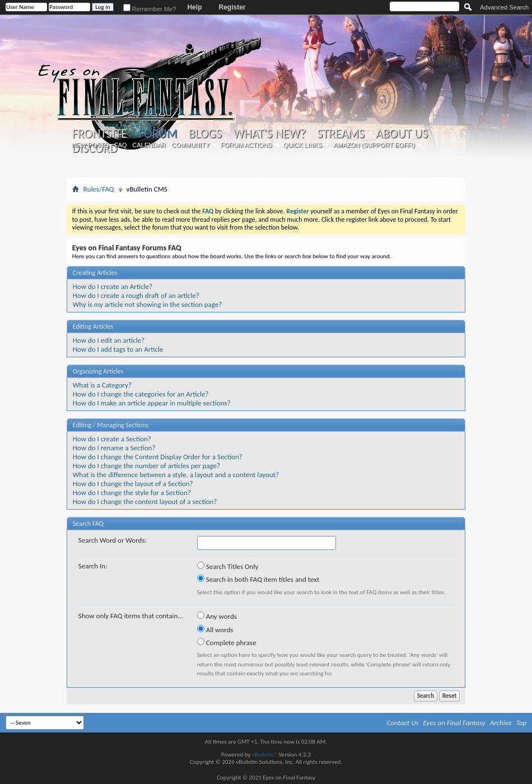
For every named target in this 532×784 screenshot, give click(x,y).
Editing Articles (93, 326)
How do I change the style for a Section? (132, 493)
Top (522, 723)
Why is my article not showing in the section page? (148, 304)
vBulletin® (265, 755)
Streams (341, 134)
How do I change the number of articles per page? (146, 466)
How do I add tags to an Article (118, 349)
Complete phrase (227, 642)
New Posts (90, 145)
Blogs (205, 134)
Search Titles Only (228, 566)
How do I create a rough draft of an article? (136, 295)
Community (190, 145)
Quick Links (303, 145)
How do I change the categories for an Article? (141, 394)
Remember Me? (150, 9)
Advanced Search (504, 7)
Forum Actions (246, 145)
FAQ (120, 145)
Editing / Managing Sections (111, 425)
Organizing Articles (98, 371)
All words (215, 629)
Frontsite (100, 134)
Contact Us (403, 723)
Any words (217, 616)
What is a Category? (102, 385)
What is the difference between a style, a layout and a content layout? (176, 475)
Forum (158, 134)
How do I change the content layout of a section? (145, 501)
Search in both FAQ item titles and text (258, 579)
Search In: (93, 566)
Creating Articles (95, 273)
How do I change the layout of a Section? (133, 484)
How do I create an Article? (113, 286)
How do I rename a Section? (114, 448)
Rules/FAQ (99, 189)
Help (194, 7)
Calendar (149, 145)
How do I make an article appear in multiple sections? (152, 403)
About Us (402, 134)
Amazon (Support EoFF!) (374, 145)
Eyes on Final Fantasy (454, 723)
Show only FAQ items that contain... (131, 616)
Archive (501, 723)
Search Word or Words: (113, 540)
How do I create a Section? (112, 439)
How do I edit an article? (109, 340)
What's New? (269, 134)
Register (232, 7)
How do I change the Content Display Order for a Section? (158, 457)
